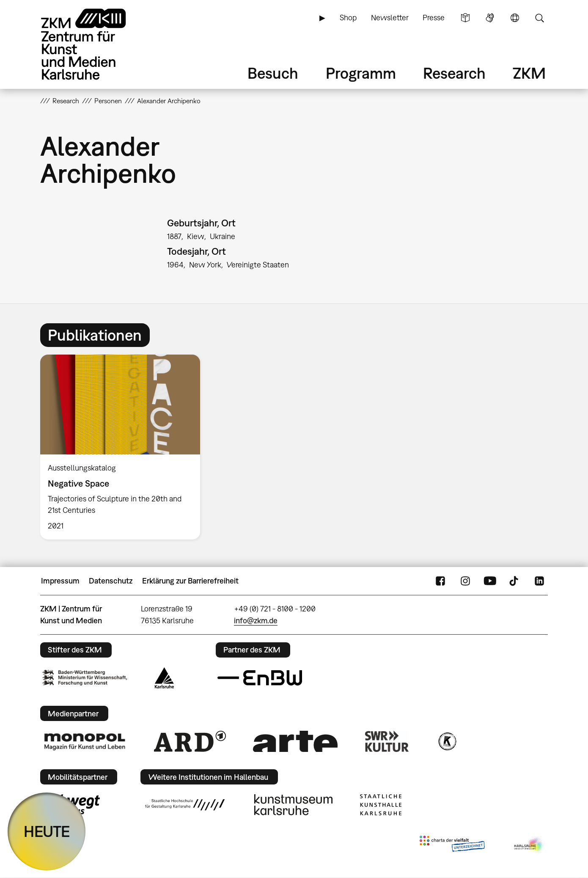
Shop (348, 18)
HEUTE (47, 831)
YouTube (490, 581)
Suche (539, 18)
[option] (124, 447)
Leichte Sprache (465, 18)
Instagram (465, 581)
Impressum (60, 581)
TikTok (515, 581)
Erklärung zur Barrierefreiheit (190, 581)
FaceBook (440, 581)
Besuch (273, 73)
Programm (361, 73)
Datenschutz (111, 581)
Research (454, 73)
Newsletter (390, 18)
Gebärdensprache (490, 18)
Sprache (515, 18)
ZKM (529, 73)
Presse (434, 18)
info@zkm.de (256, 621)
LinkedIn (539, 581)
